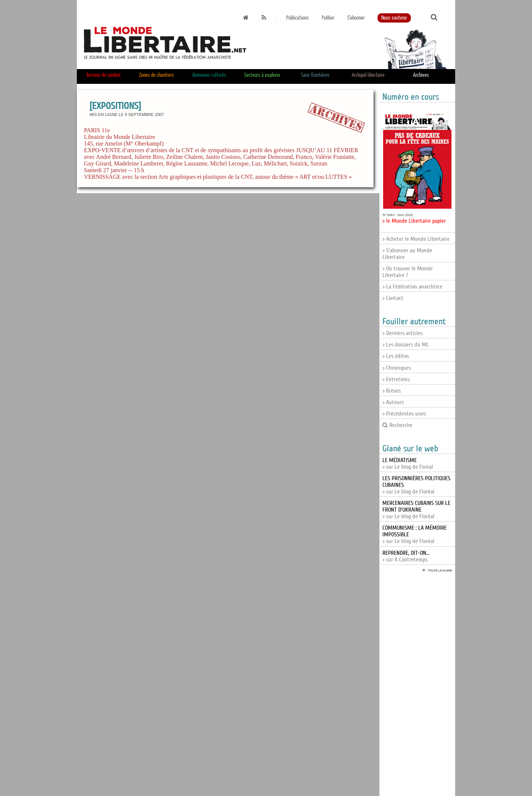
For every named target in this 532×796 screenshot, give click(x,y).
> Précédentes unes (404, 414)
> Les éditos (396, 356)
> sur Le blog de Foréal (408, 464)
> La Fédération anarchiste (412, 287)
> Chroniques (397, 368)
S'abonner (356, 18)
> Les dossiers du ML (406, 345)
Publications (298, 18)
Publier (328, 18)
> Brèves (392, 391)
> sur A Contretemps (406, 556)
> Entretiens (396, 379)
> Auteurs (393, 402)
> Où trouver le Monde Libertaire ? (407, 272)
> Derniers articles (403, 333)
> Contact (393, 298)
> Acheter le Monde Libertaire (416, 239)
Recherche (397, 425)
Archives (421, 75)
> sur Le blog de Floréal (416, 510)
